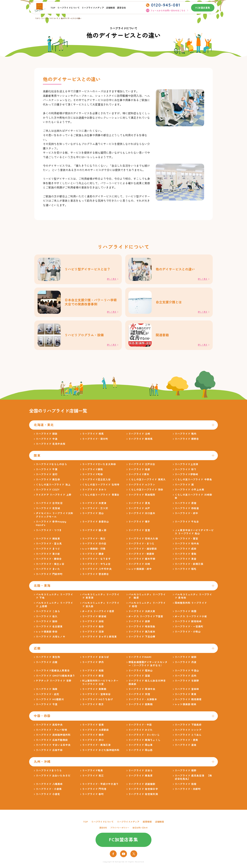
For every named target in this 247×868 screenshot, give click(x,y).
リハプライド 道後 (186, 746)
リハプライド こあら (48, 613)
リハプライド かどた (141, 731)
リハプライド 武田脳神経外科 (53, 736)
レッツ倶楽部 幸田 (47, 633)
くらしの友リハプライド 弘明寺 (101, 486)
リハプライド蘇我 (93, 471)
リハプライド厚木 (139, 476)
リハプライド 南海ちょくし (145, 742)
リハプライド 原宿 (186, 505)
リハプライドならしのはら (51, 466)
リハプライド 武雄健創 (142, 786)
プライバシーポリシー (120, 829)
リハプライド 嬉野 (186, 772)
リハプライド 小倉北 (48, 796)
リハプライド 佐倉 (139, 471)
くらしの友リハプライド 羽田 (146, 491)
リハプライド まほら (141, 772)
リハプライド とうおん (188, 736)
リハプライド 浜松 (93, 623)
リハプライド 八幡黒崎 (49, 786)
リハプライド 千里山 (187, 672)
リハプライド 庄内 (186, 677)
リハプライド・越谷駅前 (143, 550)
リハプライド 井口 (93, 742)
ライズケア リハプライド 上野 (54, 496)
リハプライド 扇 (184, 486)
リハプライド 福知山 (141, 672)
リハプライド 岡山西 (141, 752)
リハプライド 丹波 (186, 664)
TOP (53, 8)
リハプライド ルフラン (142, 486)
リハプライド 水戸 (139, 510)
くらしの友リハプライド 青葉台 (101, 496)
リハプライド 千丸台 (187, 523)
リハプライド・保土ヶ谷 (50, 565)
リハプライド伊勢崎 (186, 476)
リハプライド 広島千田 (49, 752)
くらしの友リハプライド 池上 (53, 486)
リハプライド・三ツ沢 (95, 510)
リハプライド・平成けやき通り (100, 786)
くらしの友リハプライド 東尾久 (147, 481)
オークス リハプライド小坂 (191, 618)
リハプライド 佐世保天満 (143, 796)
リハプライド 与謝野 (187, 682)
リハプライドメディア (93, 8)
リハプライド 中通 (47, 440)
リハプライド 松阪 (93, 672)
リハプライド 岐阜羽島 (142, 628)
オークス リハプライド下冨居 (146, 618)
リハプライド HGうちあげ (98, 701)
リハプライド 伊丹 (93, 664)
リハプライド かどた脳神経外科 (101, 752)
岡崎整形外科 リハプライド (191, 604)
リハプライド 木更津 (94, 505)
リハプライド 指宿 (186, 786)
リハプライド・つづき (49, 532)
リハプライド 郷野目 (187, 440)
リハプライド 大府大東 (142, 613)
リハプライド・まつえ (141, 545)
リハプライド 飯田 (47, 623)
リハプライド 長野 (139, 623)
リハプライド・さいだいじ (144, 736)
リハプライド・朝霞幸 (141, 555)
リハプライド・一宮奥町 (189, 628)
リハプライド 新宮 (93, 677)
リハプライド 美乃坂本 (142, 633)
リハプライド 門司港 (94, 791)
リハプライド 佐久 (47, 618)
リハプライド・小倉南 (49, 791)
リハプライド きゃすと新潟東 (99, 638)
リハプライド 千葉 (47, 471)
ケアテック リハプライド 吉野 (54, 682)
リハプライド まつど (48, 550)
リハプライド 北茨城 (48, 510)
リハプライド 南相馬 (141, 440)
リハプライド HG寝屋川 (50, 701)
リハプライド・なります (96, 560)
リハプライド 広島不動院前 (52, 742)
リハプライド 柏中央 (187, 545)
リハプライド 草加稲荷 (142, 496)
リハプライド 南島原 (141, 777)
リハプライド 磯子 (139, 523)
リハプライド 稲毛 (186, 570)
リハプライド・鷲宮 (186, 540)
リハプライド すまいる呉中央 (53, 746)
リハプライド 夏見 (139, 505)
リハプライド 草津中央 (142, 691)
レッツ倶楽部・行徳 (94, 550)
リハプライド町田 (93, 476)
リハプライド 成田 (186, 550)
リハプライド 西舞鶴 (141, 706)
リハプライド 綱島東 (48, 540)
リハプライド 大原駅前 (96, 731)
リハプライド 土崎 (139, 435)
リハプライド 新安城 (94, 618)
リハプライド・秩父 (94, 540)
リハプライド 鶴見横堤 (188, 701)
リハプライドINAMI (140, 659)
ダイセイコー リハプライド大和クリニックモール (54, 517)
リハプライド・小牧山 (188, 633)
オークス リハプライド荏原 (98, 613)
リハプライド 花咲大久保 (143, 540)
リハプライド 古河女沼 (49, 505)
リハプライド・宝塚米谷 (96, 696)
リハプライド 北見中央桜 (51, 445)
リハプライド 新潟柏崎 (188, 623)
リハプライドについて (68, 8)
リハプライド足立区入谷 (96, 481)
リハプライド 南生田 (48, 481)
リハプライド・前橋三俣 (189, 565)
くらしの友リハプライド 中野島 (193, 481)
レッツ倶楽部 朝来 (186, 706)
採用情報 (147, 823)
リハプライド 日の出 (94, 545)
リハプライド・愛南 (186, 742)
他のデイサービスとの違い (71, 18)
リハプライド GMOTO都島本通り (55, 677)
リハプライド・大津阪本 (143, 701)
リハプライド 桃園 (186, 613)
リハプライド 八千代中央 (97, 570)
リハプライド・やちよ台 (96, 565)
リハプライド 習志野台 (96, 576)
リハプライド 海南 (47, 691)
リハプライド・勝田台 (49, 560)
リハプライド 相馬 (93, 435)
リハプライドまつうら (49, 772)
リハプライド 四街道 (187, 510)
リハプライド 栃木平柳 (142, 560)
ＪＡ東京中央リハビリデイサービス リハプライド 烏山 (194, 533)
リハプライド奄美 (93, 772)
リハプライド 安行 (47, 476)
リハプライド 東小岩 (48, 555)
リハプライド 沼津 (93, 633)
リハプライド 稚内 (186, 435)
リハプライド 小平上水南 (189, 491)
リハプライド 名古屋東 (49, 628)
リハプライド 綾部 (186, 659)
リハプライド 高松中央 (49, 726)
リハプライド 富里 (139, 532)
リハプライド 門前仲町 (49, 576)
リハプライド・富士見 (49, 545)
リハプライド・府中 (186, 515)
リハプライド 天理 (139, 696)
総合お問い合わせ (140, 829)
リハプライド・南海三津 (96, 746)
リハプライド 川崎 (139, 565)
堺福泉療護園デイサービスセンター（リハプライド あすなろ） (148, 665)
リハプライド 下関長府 (188, 726)
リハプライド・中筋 (140, 726)
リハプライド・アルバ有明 (51, 731)
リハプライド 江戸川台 (142, 466)
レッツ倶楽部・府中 (140, 570)
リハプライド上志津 (186, 466)
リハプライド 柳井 (93, 736)
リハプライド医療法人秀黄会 (53, 672)
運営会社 (121, 8)
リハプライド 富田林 (187, 691)
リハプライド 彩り (186, 471)
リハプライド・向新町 (188, 791)
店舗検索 (110, 8)
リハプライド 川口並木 (142, 515)
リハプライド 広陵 (47, 664)
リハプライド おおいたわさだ (53, 777)
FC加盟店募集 (203, 8)
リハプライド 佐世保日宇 (143, 791)
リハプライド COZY (48, 491)
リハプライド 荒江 (93, 777)
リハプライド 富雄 (139, 677)
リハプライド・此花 (48, 696)
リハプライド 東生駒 (48, 659)
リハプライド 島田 (93, 628)
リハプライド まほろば (96, 659)
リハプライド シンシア (188, 731)
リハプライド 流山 (93, 515)
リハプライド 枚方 (93, 706)
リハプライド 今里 (47, 706)
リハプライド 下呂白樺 (142, 638)
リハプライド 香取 (186, 555)
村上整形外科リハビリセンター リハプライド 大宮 (100, 684)
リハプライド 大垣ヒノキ (51, 638)
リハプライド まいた (48, 570)
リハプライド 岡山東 (141, 746)
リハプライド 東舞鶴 (94, 691)
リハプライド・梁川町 (95, 440)
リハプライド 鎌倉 (93, 555)
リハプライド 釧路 (47, 435)
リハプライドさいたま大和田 (99, 466)
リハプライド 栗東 (186, 696)
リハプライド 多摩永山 (96, 523)
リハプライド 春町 (93, 796)
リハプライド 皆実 (93, 726)
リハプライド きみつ (94, 491)
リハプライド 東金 (186, 560)
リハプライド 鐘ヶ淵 (94, 532)
